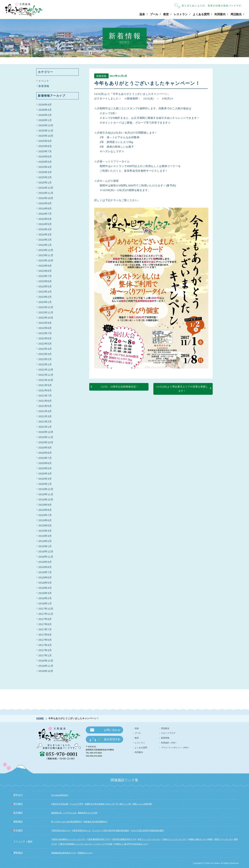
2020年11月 (46, 437)
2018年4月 (45, 588)
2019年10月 (46, 499)
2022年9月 (45, 323)
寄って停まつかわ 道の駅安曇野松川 (67, 822)
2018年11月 (46, 557)
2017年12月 (46, 609)
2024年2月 (45, 240)
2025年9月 (45, 141)
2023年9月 (45, 266)
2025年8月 (45, 146)
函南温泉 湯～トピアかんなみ (64, 813)
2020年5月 (45, 468)
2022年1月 (45, 364)
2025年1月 (45, 182)
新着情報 (101, 77)
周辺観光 (236, 14)
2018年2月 (45, 598)
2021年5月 (45, 406)
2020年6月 (45, 463)
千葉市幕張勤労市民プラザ (98, 839)
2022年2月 (45, 359)
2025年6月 (45, 157)
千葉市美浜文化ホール (61, 830)
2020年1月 (45, 484)
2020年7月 (45, 458)
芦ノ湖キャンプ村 (123, 804)
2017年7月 (45, 629)
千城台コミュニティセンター (174, 839)
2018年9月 (45, 562)
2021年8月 (45, 390)
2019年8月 (45, 510)
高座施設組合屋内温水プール (64, 853)
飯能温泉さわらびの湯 (87, 813)
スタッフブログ (168, 733)
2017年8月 (45, 624)
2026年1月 (45, 120)
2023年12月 (46, 250)
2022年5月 (45, 344)
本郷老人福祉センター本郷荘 (200, 839)
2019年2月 (45, 541)
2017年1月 (45, 655)
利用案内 (220, 14)
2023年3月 (45, 292)
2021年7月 (45, 396)
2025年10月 (46, 136)
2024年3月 (45, 234)
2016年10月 (46, 671)
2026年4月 (45, 105)
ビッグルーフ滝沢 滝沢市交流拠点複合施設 (111, 830)
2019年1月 (45, 546)
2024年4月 (45, 229)
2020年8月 (45, 453)
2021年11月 (46, 375)
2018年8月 (45, 567)
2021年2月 (45, 422)
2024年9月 (45, 203)
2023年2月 (45, 297)
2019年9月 (45, 505)
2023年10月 (46, 260)
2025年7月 (45, 151)
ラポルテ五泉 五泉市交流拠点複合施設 (147, 830)
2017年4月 (45, 645)
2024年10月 (46, 198)
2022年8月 (45, 328)
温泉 (142, 14)
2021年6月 (45, 401)
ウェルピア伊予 (77, 804)
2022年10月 (46, 318)
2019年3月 (45, 536)
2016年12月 (46, 661)
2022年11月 (46, 312)
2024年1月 (45, 245)
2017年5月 (45, 640)
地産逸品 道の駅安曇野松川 (95, 822)
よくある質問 (201, 14)
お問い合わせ (112, 730)
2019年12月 (46, 489)
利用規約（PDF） (169, 743)
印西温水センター (85, 853)
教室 (166, 14)
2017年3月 (45, 650)
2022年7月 (45, 333)
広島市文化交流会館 (60, 804)
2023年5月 (45, 286)
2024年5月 (45, 224)
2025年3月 (45, 172)
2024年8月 (45, 208)
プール (154, 14)
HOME (40, 718)
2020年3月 (45, 479)
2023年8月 (45, 271)
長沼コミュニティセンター (149, 839)
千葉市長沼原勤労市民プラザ (124, 839)
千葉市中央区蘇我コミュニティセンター (68, 839)
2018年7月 (45, 572)
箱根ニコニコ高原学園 (142, 804)
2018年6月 (45, 577)
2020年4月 (45, 473)
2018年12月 (46, 551)
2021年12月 (46, 370)
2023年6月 (45, 281)
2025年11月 (46, 131)
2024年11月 (46, 193)
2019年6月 (45, 520)
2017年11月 (46, 614)
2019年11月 (46, 494)
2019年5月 (45, 525)
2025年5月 (45, 162)
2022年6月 (45, 338)
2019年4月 (45, 531)
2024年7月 (45, 214)
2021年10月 (46, 380)
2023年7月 (45, 276)
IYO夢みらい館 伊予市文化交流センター (131, 844)
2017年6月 (45, 635)
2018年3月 (45, 593)
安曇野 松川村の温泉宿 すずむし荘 (100, 804)
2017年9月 (45, 619)
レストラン (181, 14)
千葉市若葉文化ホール (81, 830)
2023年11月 (46, 255)
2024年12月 (46, 188)
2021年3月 (45, 416)
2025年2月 (45, 177)
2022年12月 (46, 307)
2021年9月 (45, 385)
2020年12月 (46, 432)
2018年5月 (45, 583)
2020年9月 (45, 448)
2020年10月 (46, 442)
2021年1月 (45, 427)
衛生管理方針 (112, 739)
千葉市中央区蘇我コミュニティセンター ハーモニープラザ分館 (85, 844)
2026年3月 (45, 110)
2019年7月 (45, 515)
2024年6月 (45, 219)
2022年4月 (45, 349)
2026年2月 (45, 115)
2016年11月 (46, 666)
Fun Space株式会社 (60, 795)
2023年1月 (45, 302)
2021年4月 (45, 411)
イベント (44, 81)
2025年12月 (46, 125)
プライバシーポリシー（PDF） (175, 748)
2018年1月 (45, 603)
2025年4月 (45, 167)
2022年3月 (45, 354)
